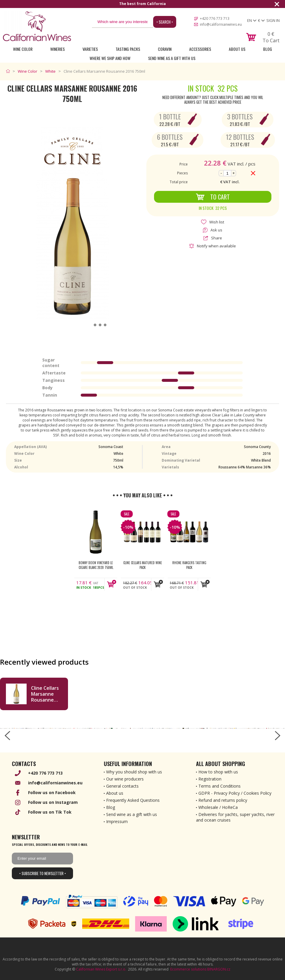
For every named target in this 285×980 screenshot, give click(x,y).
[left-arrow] (7, 736)
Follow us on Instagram (53, 802)
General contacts (122, 786)
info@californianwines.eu (221, 24)
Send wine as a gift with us (172, 58)
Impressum (117, 821)
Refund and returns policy (223, 800)
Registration (210, 779)
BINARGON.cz (219, 969)
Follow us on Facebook (52, 792)
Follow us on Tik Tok (50, 812)
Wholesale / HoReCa (218, 807)
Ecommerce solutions (188, 969)
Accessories (200, 49)
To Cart (213, 197)
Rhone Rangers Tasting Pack (189, 565)
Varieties (90, 49)
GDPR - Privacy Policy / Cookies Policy (235, 793)
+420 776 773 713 (215, 18)
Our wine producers (125, 779)
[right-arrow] (278, 736)
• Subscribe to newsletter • (43, 873)
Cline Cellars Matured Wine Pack (143, 565)
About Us (237, 49)
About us (115, 793)
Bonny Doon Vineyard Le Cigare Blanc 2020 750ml (96, 565)
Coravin (165, 49)
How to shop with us (218, 772)
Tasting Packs (128, 49)
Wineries (58, 49)
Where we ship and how (110, 58)
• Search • (165, 22)
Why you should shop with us (134, 772)
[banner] (37, 26)
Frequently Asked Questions (133, 800)
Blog (268, 49)
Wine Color (23, 49)
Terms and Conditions (220, 786)
